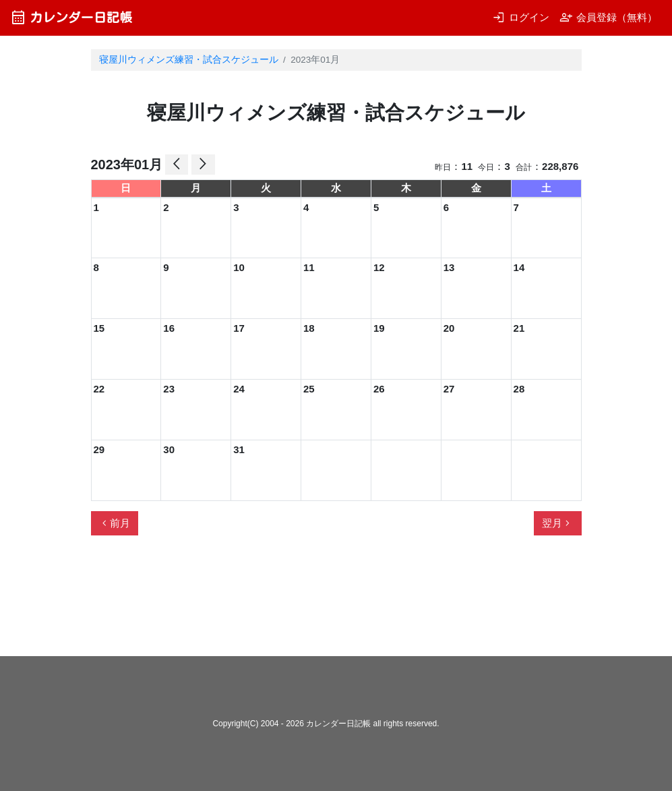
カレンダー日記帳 (71, 17)
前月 (115, 523)
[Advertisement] (336, 602)
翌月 (557, 523)
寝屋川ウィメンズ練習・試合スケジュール (189, 60)
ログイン (521, 17)
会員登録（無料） (608, 17)
